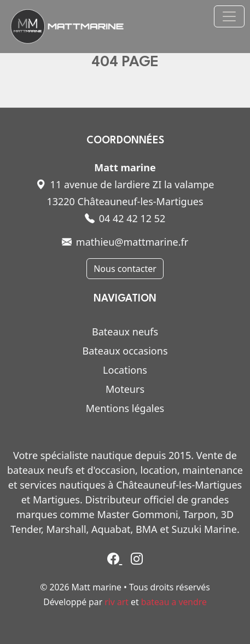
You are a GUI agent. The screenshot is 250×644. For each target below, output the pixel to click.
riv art (117, 602)
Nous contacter (125, 269)
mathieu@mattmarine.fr (125, 242)
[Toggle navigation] (229, 16)
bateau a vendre (174, 602)
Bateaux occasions (125, 351)
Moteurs (125, 389)
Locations (125, 370)
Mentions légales (125, 408)
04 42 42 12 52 (125, 218)
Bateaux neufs (125, 332)
